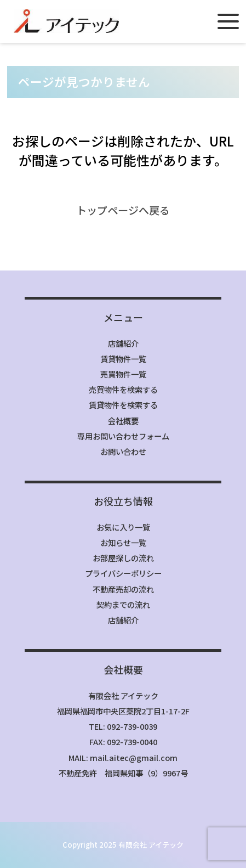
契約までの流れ (123, 604)
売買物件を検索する (123, 389)
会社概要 (123, 421)
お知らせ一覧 (123, 542)
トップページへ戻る (123, 210)
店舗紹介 (123, 343)
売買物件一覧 (123, 374)
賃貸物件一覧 (123, 359)
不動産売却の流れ (123, 589)
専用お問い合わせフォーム (123, 436)
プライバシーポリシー (123, 573)
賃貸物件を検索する (123, 405)
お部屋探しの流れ (123, 558)
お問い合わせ (123, 451)
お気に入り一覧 (123, 527)
